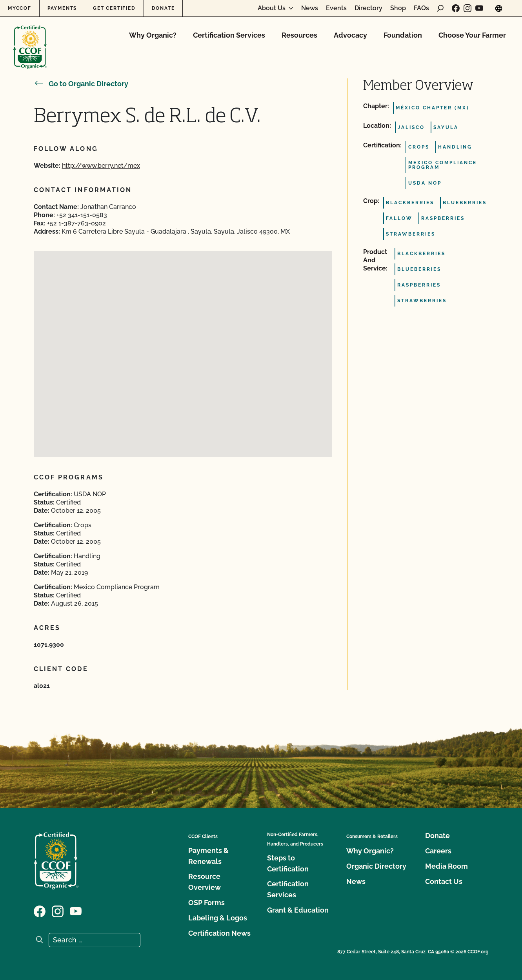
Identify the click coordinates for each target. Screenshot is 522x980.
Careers (438, 851)
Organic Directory (376, 866)
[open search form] (440, 8)
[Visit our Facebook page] (456, 8)
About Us (272, 8)
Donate (163, 8)
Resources (299, 35)
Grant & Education (298, 910)
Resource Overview (205, 882)
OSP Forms (206, 903)
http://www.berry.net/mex (101, 166)
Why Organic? (153, 35)
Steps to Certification (288, 863)
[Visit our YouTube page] (479, 8)
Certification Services (229, 35)
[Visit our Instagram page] (467, 8)
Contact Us (444, 881)
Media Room (447, 866)
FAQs (421, 8)
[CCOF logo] (30, 39)
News (310, 8)
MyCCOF (20, 8)
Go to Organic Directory (81, 84)
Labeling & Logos (218, 918)
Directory (368, 8)
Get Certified (114, 8)
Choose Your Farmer (472, 35)
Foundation (403, 35)
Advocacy (350, 35)
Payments (62, 8)
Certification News (219, 933)
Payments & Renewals (208, 856)
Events (336, 8)
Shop (398, 8)
